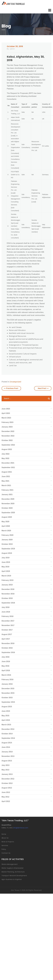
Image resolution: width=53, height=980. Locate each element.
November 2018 (8, 594)
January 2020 (7, 540)
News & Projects (8, 842)
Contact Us (6, 853)
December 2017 (8, 621)
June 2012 (6, 792)
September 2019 (8, 549)
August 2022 (7, 449)
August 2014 (7, 743)
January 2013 (7, 774)
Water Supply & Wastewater (13, 868)
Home (4, 834)
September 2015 (8, 702)
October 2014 (7, 734)
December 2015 (8, 689)
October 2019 (7, 544)
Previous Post (11, 388)
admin (12, 49)
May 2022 (5, 458)
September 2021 (8, 467)
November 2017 (8, 625)
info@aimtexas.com (21, 828)
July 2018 (6, 607)
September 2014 (8, 738)
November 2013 (8, 756)
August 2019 (7, 553)
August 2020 (7, 517)
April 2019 (6, 571)
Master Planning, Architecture (13, 872)
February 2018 (7, 616)
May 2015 (5, 716)
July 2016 (6, 657)
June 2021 (6, 476)
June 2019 (6, 562)
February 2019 (7, 580)
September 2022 (8, 445)
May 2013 (5, 770)
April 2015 (6, 720)
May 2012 (5, 797)
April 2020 (6, 526)
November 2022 (8, 436)
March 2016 (6, 675)
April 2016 (6, 670)
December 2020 (8, 499)
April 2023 (6, 413)
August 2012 (7, 788)
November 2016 (8, 643)
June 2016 (6, 661)
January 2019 (7, 585)
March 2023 (6, 418)
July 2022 (6, 454)
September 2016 (8, 652)
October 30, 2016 (15, 46)
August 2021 (7, 472)
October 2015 (7, 698)
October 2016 (7, 648)
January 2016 (7, 684)
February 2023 (7, 422)
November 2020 (8, 504)
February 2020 (7, 535)
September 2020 (8, 513)
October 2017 (7, 630)
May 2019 (5, 567)
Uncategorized (15, 382)
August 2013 (7, 761)
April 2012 (6, 801)
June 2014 (6, 747)
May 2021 (5, 481)
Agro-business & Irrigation (12, 879)
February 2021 (7, 490)
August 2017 (7, 634)
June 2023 (6, 409)
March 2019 (6, 576)
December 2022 (8, 431)
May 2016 (5, 666)
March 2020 (6, 531)
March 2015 (6, 725)
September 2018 (8, 603)
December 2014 (8, 729)
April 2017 (6, 639)
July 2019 (6, 558)
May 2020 (5, 522)
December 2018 (8, 589)
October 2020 (7, 508)
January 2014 (7, 752)
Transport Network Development (14, 876)
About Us (5, 838)
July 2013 (6, 765)
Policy (4, 849)
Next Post (43, 388)
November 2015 (8, 693)
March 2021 (6, 485)
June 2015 (6, 711)
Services (5, 845)
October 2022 (7, 440)
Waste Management (10, 864)
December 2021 (8, 463)
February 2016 (7, 680)
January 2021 (7, 495)
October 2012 (7, 783)
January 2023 (7, 427)
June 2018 (6, 612)
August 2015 (7, 707)
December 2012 (8, 779)
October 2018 (7, 598)
